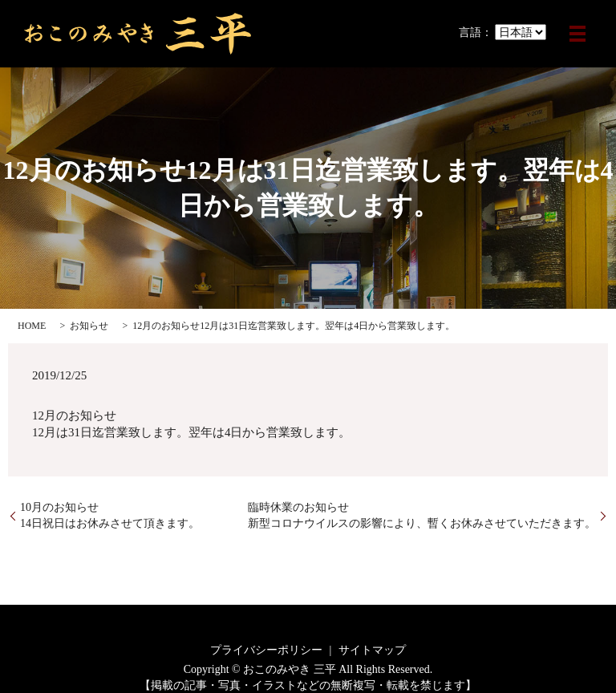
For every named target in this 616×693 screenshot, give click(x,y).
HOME (32, 326)
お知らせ (89, 326)
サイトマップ (372, 650)
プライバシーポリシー (266, 650)
